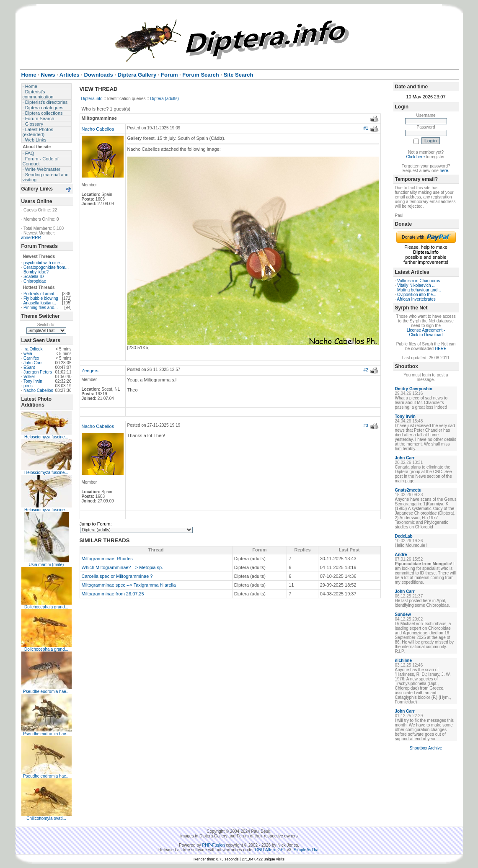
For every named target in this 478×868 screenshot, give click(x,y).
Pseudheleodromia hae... (46, 692)
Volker (29, 377)
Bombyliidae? (36, 272)
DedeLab (404, 536)
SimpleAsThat (307, 850)
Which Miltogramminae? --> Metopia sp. (123, 567)
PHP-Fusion (214, 845)
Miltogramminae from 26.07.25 (113, 594)
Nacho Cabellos (38, 390)
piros (28, 386)
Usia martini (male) (47, 565)
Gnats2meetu (408, 490)
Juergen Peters (38, 372)
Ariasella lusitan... (40, 303)
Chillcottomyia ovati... (46, 818)
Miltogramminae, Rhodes (107, 559)
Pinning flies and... (41, 308)
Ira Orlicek (33, 349)
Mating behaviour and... (419, 290)
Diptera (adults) (165, 99)
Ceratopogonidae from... (46, 267)
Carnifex (31, 358)
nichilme (404, 661)
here (444, 171)
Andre (401, 555)
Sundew (403, 614)
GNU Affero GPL (270, 850)
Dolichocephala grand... (46, 607)
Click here (416, 157)
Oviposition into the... (417, 295)
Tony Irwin (33, 381)
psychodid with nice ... (44, 263)
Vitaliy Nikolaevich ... (416, 285)
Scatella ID (34, 277)
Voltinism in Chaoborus (419, 281)
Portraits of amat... (41, 294)
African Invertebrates (416, 299)
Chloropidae (35, 281)
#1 (366, 128)
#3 (366, 426)
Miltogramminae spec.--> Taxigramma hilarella (129, 585)
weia (28, 354)
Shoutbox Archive (426, 748)
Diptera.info (92, 99)
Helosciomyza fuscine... (46, 437)
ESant (29, 367)
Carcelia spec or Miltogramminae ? (117, 576)
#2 (366, 370)
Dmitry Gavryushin (414, 389)
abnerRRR (31, 238)
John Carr (33, 363)
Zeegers (90, 371)
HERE (441, 349)
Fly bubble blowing (41, 298)
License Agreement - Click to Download (426, 332)
